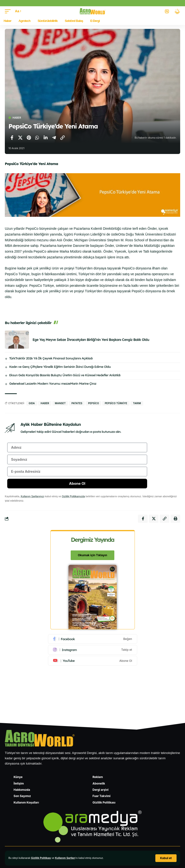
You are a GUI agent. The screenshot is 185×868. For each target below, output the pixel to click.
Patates (77, 403)
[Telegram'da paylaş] (54, 138)
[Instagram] (93, 650)
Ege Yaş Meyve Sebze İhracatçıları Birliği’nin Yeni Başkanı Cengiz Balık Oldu (91, 340)
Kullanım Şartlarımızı (32, 496)
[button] (166, 858)
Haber (17, 118)
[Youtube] (93, 661)
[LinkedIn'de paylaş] (46, 138)
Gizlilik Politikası (41, 858)
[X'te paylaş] (20, 138)
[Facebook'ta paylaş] (12, 138)
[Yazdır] (175, 519)
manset (60, 403)
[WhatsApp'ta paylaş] (37, 138)
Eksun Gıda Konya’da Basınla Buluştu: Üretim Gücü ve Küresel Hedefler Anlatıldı (65, 375)
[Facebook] (93, 639)
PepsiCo (93, 403)
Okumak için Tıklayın (92, 555)
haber (45, 403)
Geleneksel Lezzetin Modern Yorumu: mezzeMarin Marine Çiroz (53, 383)
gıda (32, 403)
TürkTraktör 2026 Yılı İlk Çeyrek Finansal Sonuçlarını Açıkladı (51, 358)
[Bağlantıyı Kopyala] (62, 138)
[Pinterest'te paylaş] (29, 138)
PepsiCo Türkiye (116, 403)
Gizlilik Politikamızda (73, 496)
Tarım (137, 403)
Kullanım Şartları (65, 858)
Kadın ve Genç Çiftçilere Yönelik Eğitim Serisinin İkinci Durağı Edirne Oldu (60, 367)
